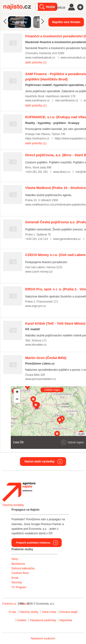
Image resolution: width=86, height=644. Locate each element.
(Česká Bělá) (46, 358)
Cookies (21, 620)
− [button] (17, 400)
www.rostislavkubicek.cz (40, 58)
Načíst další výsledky (40, 461)
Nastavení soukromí (43, 638)
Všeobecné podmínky (43, 620)
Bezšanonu (18, 564)
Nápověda (66, 620)
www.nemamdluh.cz (73, 58)
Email (15, 578)
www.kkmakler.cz (36, 345)
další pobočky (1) (36, 62)
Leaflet (81, 434)
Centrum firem (20, 573)
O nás (12, 612)
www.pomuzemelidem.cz (41, 379)
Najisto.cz (19, 7)
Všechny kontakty (13, 505)
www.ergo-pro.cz (36, 306)
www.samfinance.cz (37, 100)
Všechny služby (29, 612)
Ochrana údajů (68, 612)
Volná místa (49, 612)
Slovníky (17, 582)
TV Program (19, 587)
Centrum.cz (9, 604)
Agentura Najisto (19, 492)
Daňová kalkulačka (23, 568)
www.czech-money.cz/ (39, 272)
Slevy (15, 559)
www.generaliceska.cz (67, 239)
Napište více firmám (66, 22)
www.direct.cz (62, 172)
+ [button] (17, 392)
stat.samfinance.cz (67, 100)
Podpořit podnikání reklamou (33, 543)
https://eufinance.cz (37, 138)
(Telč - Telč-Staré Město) (55, 323)
